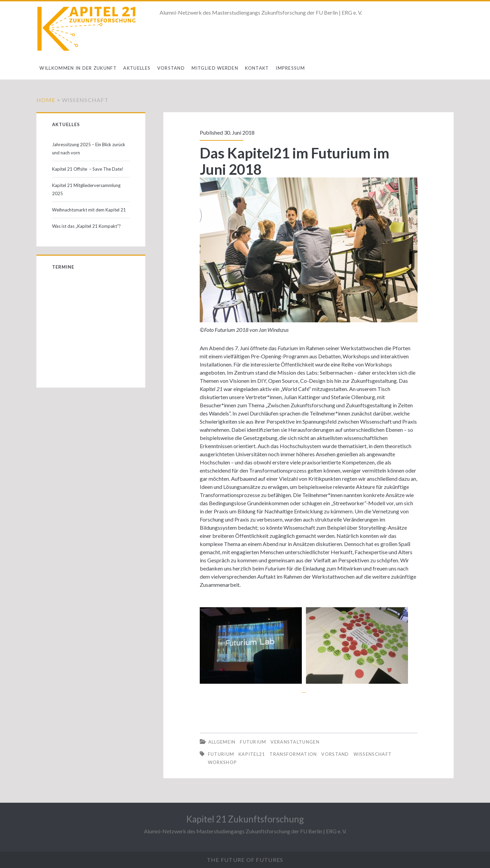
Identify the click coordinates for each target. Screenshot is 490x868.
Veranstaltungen (295, 742)
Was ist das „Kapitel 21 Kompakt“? (86, 226)
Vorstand (171, 68)
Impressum (290, 68)
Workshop (222, 762)
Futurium (253, 742)
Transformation (293, 754)
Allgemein (222, 742)
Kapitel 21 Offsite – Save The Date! (88, 169)
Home (46, 100)
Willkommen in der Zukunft (78, 68)
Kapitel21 (252, 754)
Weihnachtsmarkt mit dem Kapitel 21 (89, 210)
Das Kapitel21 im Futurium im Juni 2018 (295, 161)
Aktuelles (137, 68)
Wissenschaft (373, 754)
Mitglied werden (215, 68)
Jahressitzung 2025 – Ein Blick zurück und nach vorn (89, 149)
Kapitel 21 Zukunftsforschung (245, 819)
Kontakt (257, 68)
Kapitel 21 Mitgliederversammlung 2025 (86, 189)
